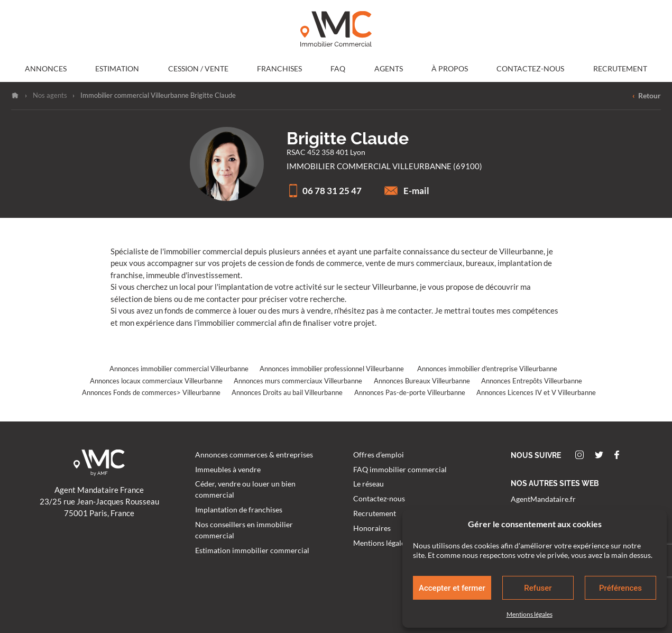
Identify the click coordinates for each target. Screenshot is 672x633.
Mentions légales (530, 614)
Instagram (579, 455)
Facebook (616, 455)
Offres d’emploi (379, 455)
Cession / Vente (198, 69)
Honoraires (372, 528)
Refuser (538, 588)
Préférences (620, 588)
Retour (646, 96)
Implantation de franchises (239, 510)
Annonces (46, 69)
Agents (389, 69)
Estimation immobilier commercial (252, 551)
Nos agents (50, 95)
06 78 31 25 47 (324, 191)
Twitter (599, 455)
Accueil (15, 95)
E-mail (407, 191)
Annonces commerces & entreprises (254, 455)
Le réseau (369, 484)
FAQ (338, 69)
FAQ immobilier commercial (400, 470)
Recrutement (620, 69)
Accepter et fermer (452, 588)
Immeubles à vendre (228, 470)
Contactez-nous (530, 69)
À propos (450, 69)
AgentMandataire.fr (543, 499)
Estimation (117, 69)
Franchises (279, 69)
